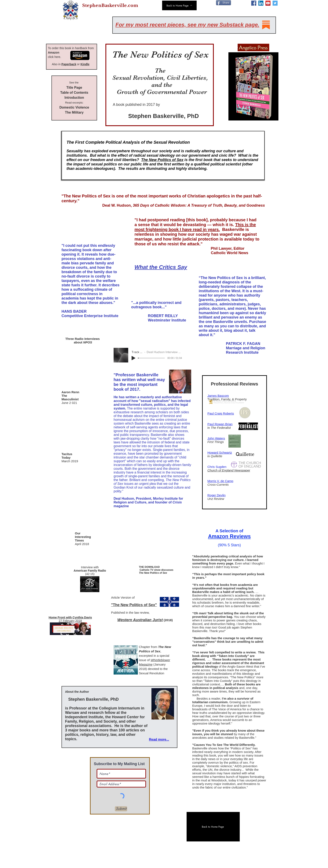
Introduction (74, 98)
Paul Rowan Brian (220, 424)
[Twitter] (275, 3)
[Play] (133, 358)
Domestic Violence (74, 107)
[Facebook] (254, 3)
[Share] (224, 3)
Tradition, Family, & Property (226, 399)
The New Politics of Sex (162, 160)
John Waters (216, 438)
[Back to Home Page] (179, 5)
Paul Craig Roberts (221, 413)
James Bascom (218, 396)
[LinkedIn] (261, 3)
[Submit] (121, 809)
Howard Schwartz (220, 453)
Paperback (69, 64)
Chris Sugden (217, 467)
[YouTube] (268, 3)
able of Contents (75, 93)
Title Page (74, 88)
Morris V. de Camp (220, 481)
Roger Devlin (217, 495)
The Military (74, 112)
